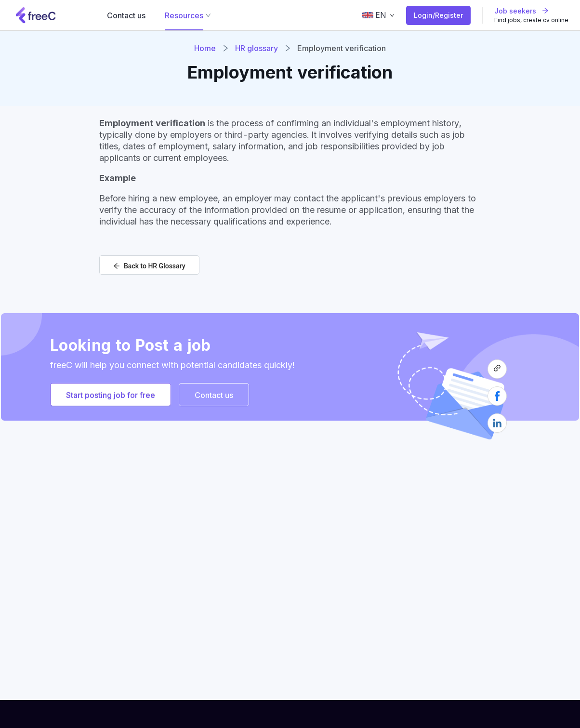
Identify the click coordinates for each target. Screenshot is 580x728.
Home (205, 48)
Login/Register (438, 15)
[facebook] (497, 400)
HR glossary (257, 48)
